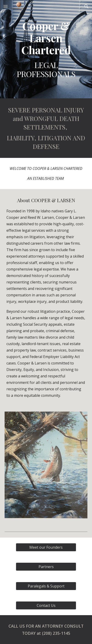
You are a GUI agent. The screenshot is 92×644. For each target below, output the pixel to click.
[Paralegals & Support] (46, 586)
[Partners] (46, 567)
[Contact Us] (46, 605)
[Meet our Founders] (46, 547)
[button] (6, 6)
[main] (46, 49)
